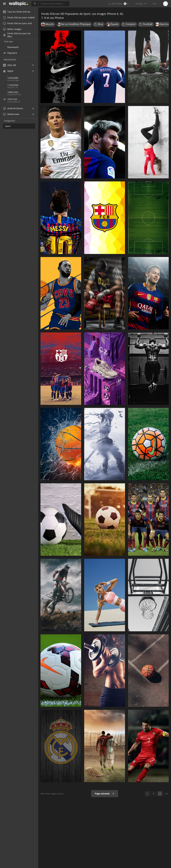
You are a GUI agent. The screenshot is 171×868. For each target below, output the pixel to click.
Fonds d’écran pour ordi (17, 23)
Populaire (12, 53)
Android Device (13, 108)
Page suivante (105, 794)
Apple (8, 71)
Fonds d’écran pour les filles (17, 35)
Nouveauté (13, 47)
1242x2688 (13, 78)
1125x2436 (13, 85)
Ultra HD (10, 65)
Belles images (12, 29)
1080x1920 (13, 92)
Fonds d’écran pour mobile (19, 17)
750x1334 (23, 99)
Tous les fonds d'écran (17, 12)
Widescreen (11, 114)
